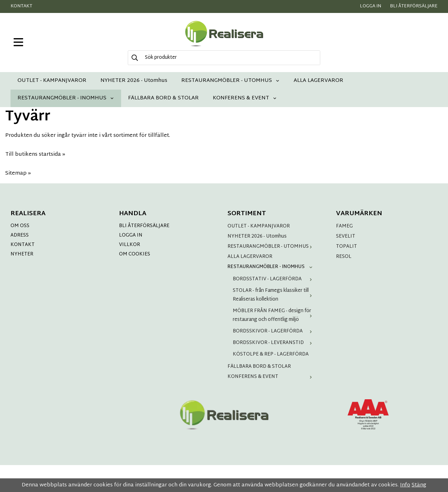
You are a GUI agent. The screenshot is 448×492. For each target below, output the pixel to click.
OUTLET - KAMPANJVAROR (52, 81)
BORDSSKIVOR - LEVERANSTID (274, 343)
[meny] (18, 42)
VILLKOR (129, 245)
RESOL (344, 257)
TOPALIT (346, 247)
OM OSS (20, 226)
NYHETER (22, 254)
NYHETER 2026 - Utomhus (134, 81)
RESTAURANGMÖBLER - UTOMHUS (230, 81)
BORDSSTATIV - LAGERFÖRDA (274, 279)
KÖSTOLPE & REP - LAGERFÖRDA (271, 354)
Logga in (370, 6)
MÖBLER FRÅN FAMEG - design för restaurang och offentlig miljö (274, 315)
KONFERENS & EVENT (245, 98)
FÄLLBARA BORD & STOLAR (163, 98)
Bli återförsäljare (414, 6)
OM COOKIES (135, 254)
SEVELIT (346, 236)
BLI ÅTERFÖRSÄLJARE (144, 226)
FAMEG (344, 226)
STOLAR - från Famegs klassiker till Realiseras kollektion (274, 295)
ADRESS (20, 235)
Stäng (419, 485)
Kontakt (21, 6)
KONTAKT (23, 245)
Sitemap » (18, 173)
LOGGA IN (131, 235)
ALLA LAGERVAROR (318, 81)
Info (405, 485)
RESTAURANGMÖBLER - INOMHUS (66, 98)
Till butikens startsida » (35, 154)
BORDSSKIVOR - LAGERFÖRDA (274, 331)
